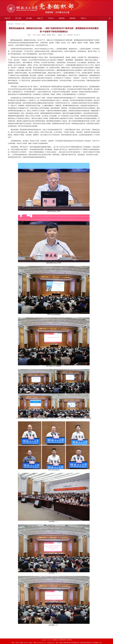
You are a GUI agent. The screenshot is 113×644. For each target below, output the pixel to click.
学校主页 (8, 18)
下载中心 (83, 18)
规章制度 (73, 18)
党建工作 (40, 18)
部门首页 (18, 18)
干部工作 (51, 18)
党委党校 (62, 18)
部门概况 (29, 18)
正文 (23, 24)
